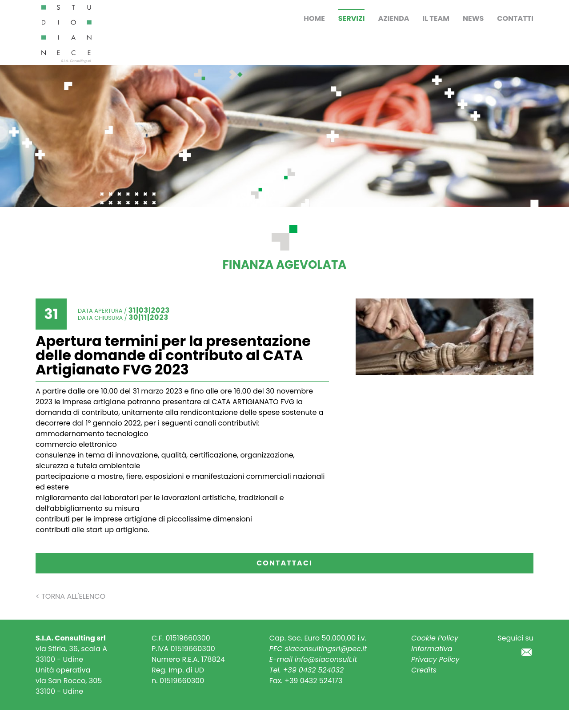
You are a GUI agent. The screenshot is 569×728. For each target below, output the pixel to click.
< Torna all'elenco (70, 596)
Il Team (436, 18)
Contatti (515, 18)
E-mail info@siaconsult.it (313, 659)
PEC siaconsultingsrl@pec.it (318, 649)
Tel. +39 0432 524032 (307, 670)
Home (314, 18)
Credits (424, 670)
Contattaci (284, 563)
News (473, 18)
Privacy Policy (435, 659)
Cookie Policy (435, 638)
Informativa (432, 649)
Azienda (393, 18)
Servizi (352, 18)
